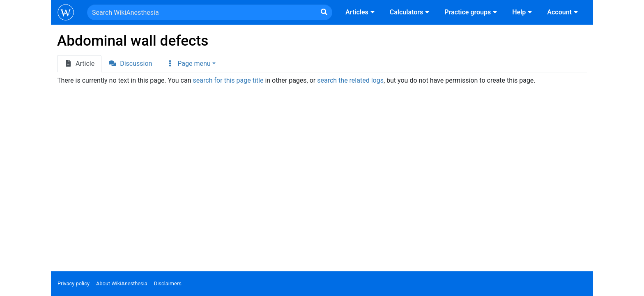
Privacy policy (74, 283)
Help (523, 12)
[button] (191, 64)
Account (563, 12)
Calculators (411, 12)
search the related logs (350, 80)
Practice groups (472, 12)
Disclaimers (168, 283)
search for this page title (228, 80)
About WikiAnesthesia (122, 283)
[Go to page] (324, 12)
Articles (361, 12)
